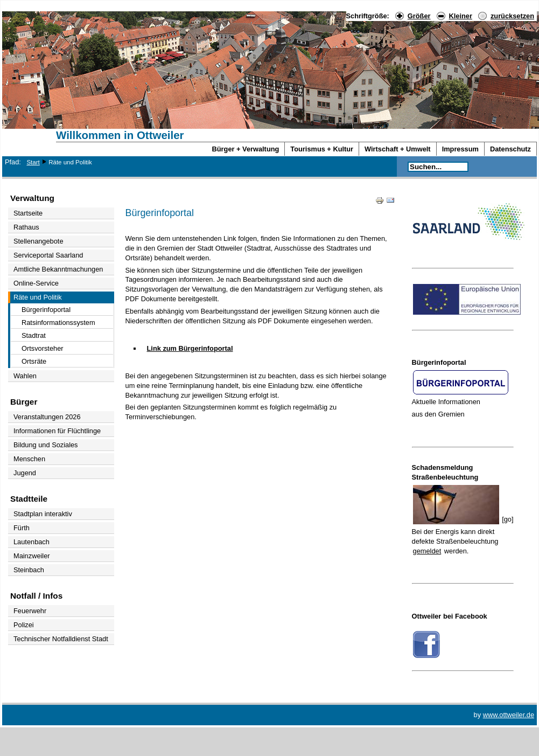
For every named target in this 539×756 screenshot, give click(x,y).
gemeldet (427, 551)
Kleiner (461, 16)
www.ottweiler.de (509, 715)
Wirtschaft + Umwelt (398, 149)
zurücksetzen (512, 16)
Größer (419, 16)
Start (33, 162)
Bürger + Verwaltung (246, 149)
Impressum (460, 149)
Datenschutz (510, 149)
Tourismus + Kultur (322, 149)
